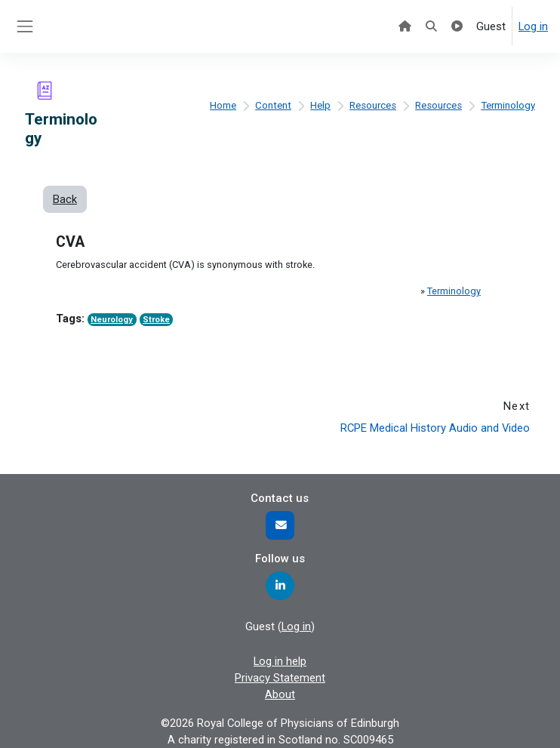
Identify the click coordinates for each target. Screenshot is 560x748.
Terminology (508, 105)
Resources (373, 105)
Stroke (156, 320)
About (280, 694)
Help (320, 105)
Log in (533, 26)
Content (273, 105)
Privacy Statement (280, 678)
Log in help (280, 661)
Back (65, 199)
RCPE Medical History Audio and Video (435, 428)
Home (223, 105)
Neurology (112, 320)
